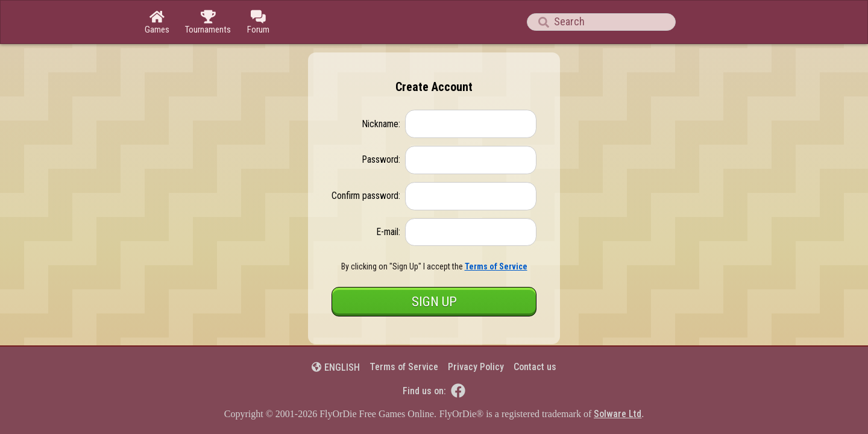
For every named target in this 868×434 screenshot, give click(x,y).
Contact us (535, 367)
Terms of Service (404, 367)
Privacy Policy (476, 367)
